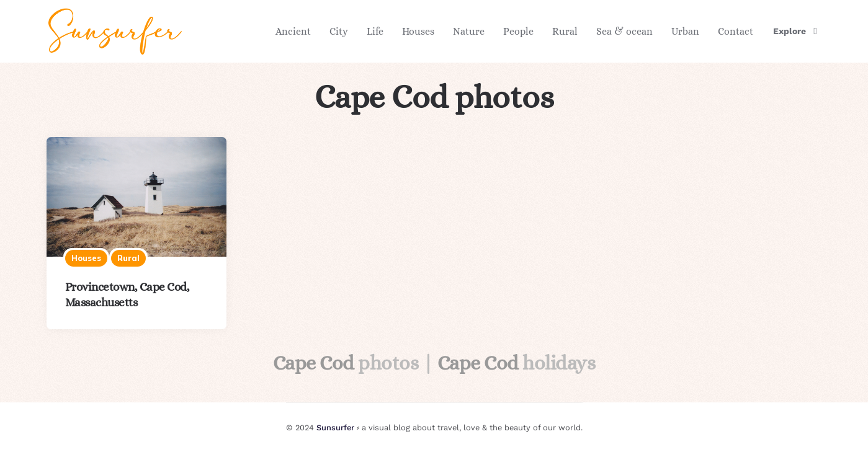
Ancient (293, 31)
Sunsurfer (335, 428)
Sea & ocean (624, 31)
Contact (736, 31)
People (518, 31)
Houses (418, 31)
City (339, 31)
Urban (685, 31)
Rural (565, 31)
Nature (469, 31)
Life (375, 31)
